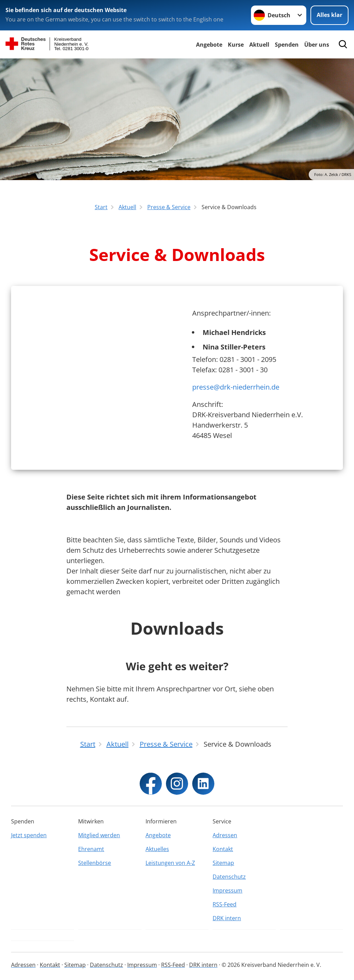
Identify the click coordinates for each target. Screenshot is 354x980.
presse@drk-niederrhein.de (236, 387)
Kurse (236, 45)
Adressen (225, 835)
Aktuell (259, 45)
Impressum (227, 890)
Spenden (287, 45)
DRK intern (227, 918)
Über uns (317, 45)
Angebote (209, 45)
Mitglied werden (99, 835)
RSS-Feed (225, 904)
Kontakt (223, 849)
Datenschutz (229, 877)
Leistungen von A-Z (170, 863)
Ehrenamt (91, 849)
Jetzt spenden (29, 835)
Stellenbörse (95, 863)
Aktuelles (157, 849)
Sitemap (223, 863)
